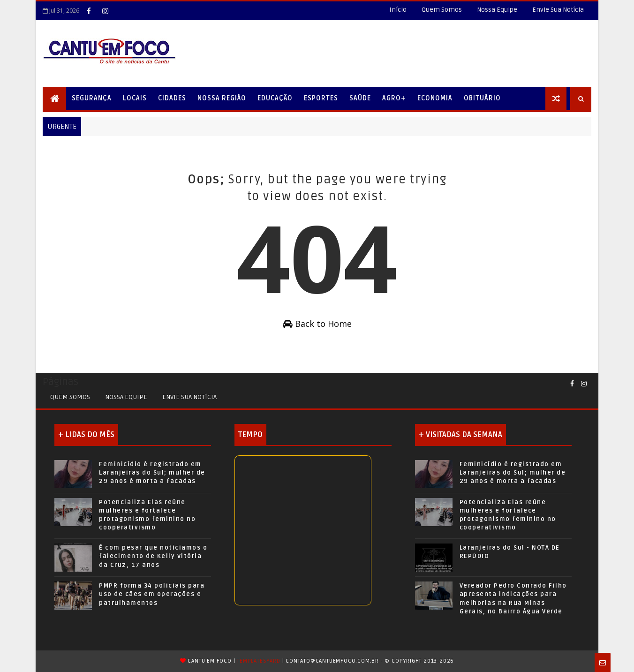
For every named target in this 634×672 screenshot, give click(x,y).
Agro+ (394, 98)
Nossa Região (222, 98)
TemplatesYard (258, 661)
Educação (275, 98)
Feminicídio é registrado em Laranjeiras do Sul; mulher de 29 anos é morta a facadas (152, 473)
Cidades (172, 98)
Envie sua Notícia (189, 397)
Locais (135, 98)
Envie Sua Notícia (558, 10)
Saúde (360, 98)
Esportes (321, 98)
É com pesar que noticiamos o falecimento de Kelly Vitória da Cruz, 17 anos (153, 556)
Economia (435, 98)
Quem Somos (442, 10)
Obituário (482, 98)
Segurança (92, 98)
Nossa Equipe (497, 10)
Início (398, 10)
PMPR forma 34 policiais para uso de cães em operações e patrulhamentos (152, 594)
